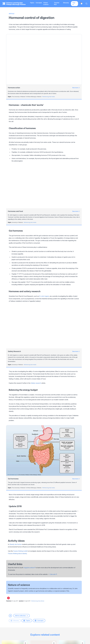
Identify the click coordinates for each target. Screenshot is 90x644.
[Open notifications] (82, 4)
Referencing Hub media (49, 97)
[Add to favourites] (10, 530)
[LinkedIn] (17, 596)
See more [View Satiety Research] (76, 266)
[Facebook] (6, 596)
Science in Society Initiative (33, 629)
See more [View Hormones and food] (76, 169)
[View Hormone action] (44, 59)
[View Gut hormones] (44, 365)
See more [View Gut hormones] (76, 394)
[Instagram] (12, 596)
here (69, 600)
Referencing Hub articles (38, 516)
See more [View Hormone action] (76, 88)
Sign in (74, 4)
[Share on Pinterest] (8, 513)
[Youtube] (23, 596)
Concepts (26, 535)
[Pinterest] (28, 596)
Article (12, 14)
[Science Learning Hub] (11, 628)
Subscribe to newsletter (79, 596)
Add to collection (22, 530)
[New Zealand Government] (79, 628)
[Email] (34, 596)
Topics (14, 535)
